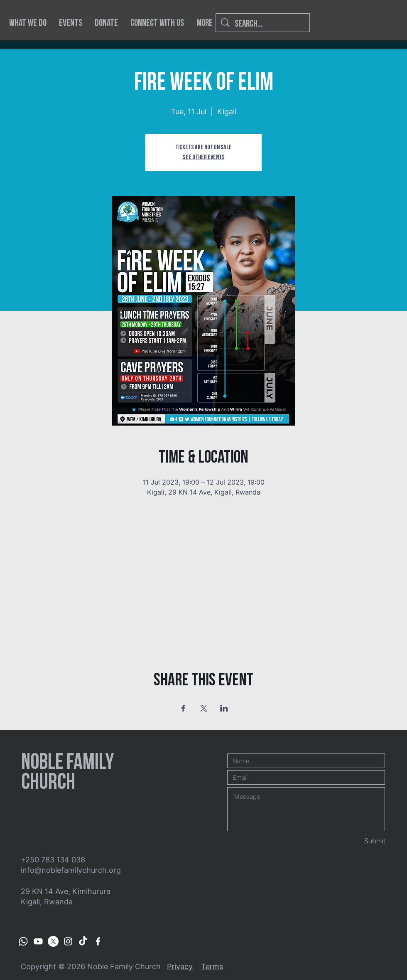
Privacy (180, 966)
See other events (204, 157)
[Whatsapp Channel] (23, 941)
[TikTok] (83, 941)
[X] (53, 941)
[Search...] (263, 24)
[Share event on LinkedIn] (224, 708)
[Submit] (356, 841)
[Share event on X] (204, 708)
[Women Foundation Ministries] (38, 941)
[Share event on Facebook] (183, 708)
